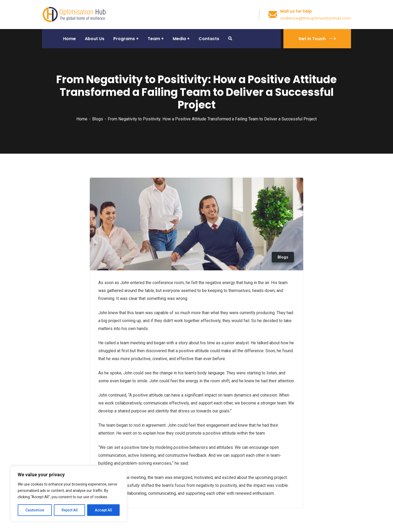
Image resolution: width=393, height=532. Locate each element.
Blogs (98, 119)
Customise (35, 510)
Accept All (103, 510)
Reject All (70, 510)
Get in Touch (317, 39)
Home (82, 119)
